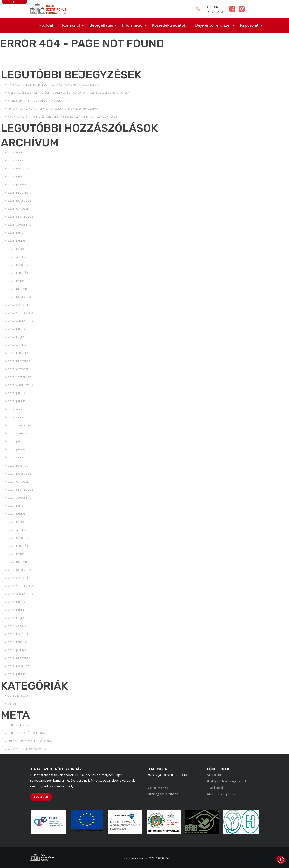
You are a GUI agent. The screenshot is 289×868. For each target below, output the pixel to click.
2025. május (16, 249)
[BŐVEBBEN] (41, 797)
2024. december (19, 289)
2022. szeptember (20, 425)
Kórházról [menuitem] (71, 25)
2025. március (18, 265)
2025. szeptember (20, 217)
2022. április (17, 458)
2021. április (17, 530)
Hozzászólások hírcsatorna (30, 741)
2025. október (19, 209)
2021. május (16, 522)
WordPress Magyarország (28, 749)
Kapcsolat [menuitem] (249, 25)
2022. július (16, 442)
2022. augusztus (20, 433)
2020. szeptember (20, 586)
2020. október (19, 578)
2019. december (19, 658)
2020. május (16, 618)
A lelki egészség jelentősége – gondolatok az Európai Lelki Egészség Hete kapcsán (70, 93)
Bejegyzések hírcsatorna (27, 733)
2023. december (19, 361)
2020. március (18, 634)
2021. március (18, 538)
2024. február (18, 353)
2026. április (17, 160)
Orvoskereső (215, 788)
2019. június (17, 674)
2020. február (18, 642)
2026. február (18, 177)
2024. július (16, 329)
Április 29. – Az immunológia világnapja (38, 101)
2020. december (19, 562)
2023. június (17, 401)
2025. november (19, 201)
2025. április (17, 257)
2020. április (17, 626)
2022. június (17, 450)
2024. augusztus (20, 321)
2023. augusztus (20, 385)
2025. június (17, 241)
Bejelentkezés (18, 725)
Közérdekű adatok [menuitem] (169, 25)
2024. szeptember (20, 313)
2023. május (16, 409)
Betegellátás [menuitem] (101, 25)
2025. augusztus (20, 225)
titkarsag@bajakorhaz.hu (164, 794)
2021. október (19, 482)
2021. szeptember (20, 490)
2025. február (18, 273)
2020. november (19, 570)
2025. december (19, 193)
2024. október (19, 305)
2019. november (19, 666)
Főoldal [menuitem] (46, 25)
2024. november (19, 297)
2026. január (17, 185)
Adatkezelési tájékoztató (222, 794)
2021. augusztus (20, 498)
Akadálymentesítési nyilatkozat (226, 781)
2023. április (17, 417)
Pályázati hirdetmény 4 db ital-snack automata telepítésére (53, 85)
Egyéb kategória (20, 696)
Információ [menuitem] (132, 25)
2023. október (19, 369)
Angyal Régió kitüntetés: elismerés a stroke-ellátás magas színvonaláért (63, 117)
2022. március (18, 466)
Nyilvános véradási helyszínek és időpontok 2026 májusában (53, 109)
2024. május (16, 337)
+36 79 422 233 (158, 788)
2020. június (17, 610)
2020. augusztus (20, 594)
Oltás (12, 704)
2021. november (19, 474)
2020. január (17, 650)
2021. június (17, 514)
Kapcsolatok (214, 775)
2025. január (17, 281)
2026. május (16, 152)
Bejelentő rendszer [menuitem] (213, 25)
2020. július (16, 602)
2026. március (18, 169)
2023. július (16, 393)
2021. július (16, 506)
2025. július (16, 233)
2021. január (17, 554)
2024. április (17, 345)
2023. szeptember (20, 377)
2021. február (18, 546)
